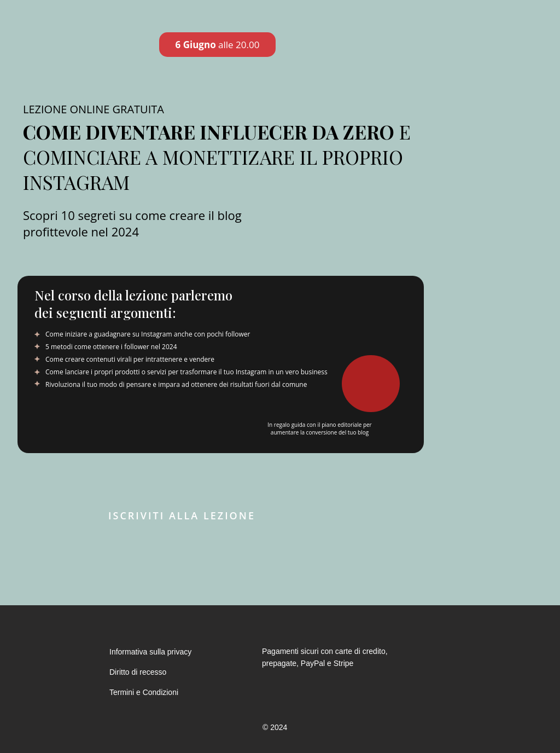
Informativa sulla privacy (150, 652)
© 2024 (275, 727)
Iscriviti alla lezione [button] (182, 515)
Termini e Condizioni (144, 692)
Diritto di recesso (138, 672)
